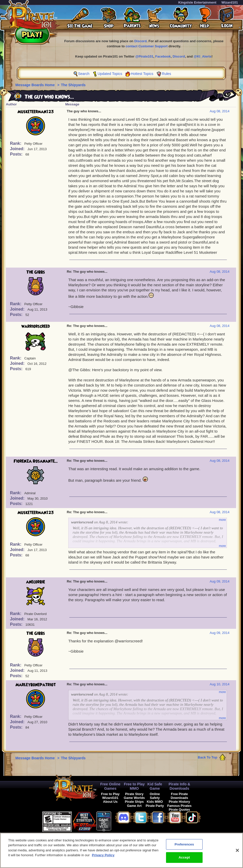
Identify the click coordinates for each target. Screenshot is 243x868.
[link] (124, 821)
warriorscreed (36, 326)
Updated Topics (110, 74)
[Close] (237, 854)
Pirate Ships (134, 802)
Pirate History (179, 802)
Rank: (16, 143)
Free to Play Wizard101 (110, 796)
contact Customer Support (147, 46)
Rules (167, 74)
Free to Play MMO (134, 786)
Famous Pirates (179, 806)
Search (84, 74)
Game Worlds (134, 798)
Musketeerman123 (36, 112)
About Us (110, 802)
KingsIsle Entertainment (197, 2)
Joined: (18, 149)
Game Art (134, 806)
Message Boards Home (36, 85)
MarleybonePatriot (36, 685)
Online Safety (155, 796)
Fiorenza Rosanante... (36, 461)
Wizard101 (230, 2)
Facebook (163, 56)
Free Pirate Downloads (179, 796)
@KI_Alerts (203, 56)
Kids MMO (155, 802)
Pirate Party (155, 806)
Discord (140, 41)
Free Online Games (110, 786)
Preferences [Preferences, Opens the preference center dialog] (184, 848)
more (222, 520)
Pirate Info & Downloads (179, 786)
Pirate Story (134, 794)
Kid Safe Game (155, 786)
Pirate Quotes (179, 810)
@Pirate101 (144, 56)
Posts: (17, 154)
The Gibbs (36, 272)
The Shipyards (73, 85)
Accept (184, 861)
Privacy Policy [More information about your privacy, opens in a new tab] (103, 858)
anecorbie (36, 582)
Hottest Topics (142, 74)
